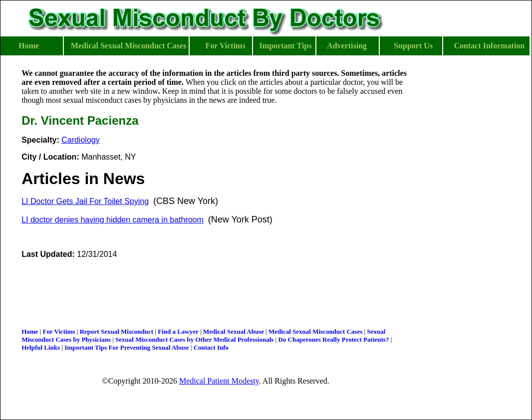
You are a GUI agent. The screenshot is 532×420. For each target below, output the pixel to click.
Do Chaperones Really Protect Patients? (333, 339)
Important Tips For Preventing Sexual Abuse (127, 347)
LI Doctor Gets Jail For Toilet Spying (85, 201)
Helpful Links (41, 347)
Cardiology (80, 140)
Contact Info (211, 347)
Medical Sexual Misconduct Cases (315, 331)
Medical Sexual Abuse (234, 331)
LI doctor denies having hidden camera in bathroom (113, 220)
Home (30, 331)
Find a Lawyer (178, 331)
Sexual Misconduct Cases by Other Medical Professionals (194, 339)
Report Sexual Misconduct (117, 331)
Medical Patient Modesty (219, 381)
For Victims (59, 331)
